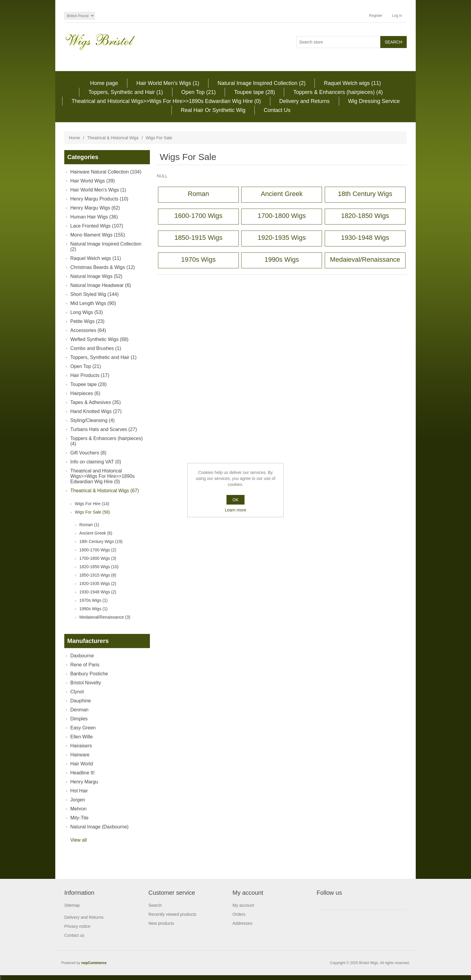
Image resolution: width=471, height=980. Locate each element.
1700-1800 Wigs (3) (98, 558)
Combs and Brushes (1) (96, 348)
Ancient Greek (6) (96, 533)
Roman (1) (89, 525)
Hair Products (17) (90, 375)
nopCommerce (94, 963)
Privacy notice (77, 926)
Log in (397, 16)
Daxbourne (82, 656)
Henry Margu (84, 782)
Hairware (80, 755)
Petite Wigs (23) (87, 321)
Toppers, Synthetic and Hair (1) (126, 92)
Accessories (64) (88, 330)
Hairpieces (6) (85, 393)
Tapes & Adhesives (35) (96, 402)
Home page (104, 83)
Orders (239, 914)
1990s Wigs (282, 259)
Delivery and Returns (305, 101)
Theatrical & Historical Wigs (113, 138)
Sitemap (72, 905)
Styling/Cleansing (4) (93, 420)
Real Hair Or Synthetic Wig (213, 110)
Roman (198, 194)
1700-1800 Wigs (282, 216)
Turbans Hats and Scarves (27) (104, 429)
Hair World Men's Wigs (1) (168, 83)
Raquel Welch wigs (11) (352, 83)
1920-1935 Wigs (282, 238)
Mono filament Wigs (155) (98, 235)
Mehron (78, 809)
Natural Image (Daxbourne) (99, 827)
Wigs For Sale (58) (92, 512)
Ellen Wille (82, 737)
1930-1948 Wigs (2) (98, 592)
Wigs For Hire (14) (92, 504)
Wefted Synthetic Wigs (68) (99, 339)
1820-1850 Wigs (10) (99, 567)
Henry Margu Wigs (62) (95, 208)
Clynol (77, 692)
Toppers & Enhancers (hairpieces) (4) (338, 92)
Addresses (242, 923)
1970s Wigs (198, 259)
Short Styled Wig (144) (94, 294)
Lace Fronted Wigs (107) (97, 226)
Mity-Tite (79, 818)
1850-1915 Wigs (198, 238)
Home (74, 138)
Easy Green (83, 728)
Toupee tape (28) (254, 92)
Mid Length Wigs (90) (93, 303)
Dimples (79, 719)
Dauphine (81, 701)
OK (235, 500)
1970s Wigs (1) (93, 600)
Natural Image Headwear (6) (101, 285)
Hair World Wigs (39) (93, 181)
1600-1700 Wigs (198, 216)
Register (376, 16)
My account (243, 905)
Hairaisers (81, 746)
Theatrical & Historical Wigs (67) (105, 491)
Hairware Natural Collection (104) (106, 172)
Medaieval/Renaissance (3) (105, 617)
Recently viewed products (172, 914)
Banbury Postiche (89, 674)
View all (79, 840)
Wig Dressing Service (374, 101)
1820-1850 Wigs (365, 216)
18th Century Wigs (365, 194)
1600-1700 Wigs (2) (98, 550)
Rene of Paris (85, 665)
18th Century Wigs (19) (101, 541)
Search (155, 905)
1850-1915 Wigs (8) (98, 575)
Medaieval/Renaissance (365, 259)
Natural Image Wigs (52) (96, 276)
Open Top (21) (199, 92)
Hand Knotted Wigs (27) (96, 411)
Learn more (235, 510)
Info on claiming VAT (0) (96, 462)
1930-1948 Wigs (365, 238)
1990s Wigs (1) (93, 609)
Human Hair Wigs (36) (94, 217)
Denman (79, 710)
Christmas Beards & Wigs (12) (103, 267)
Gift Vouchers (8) (88, 453)
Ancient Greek (282, 194)
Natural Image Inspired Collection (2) (261, 83)
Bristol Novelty (86, 683)
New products (161, 923)
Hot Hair (79, 791)
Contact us (74, 935)
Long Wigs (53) (87, 312)
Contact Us (277, 110)
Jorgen (78, 800)
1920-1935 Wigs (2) (98, 583)
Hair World (82, 764)
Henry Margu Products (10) (99, 199)
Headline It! (82, 773)
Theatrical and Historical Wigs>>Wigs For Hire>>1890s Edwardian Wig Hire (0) (166, 101)
